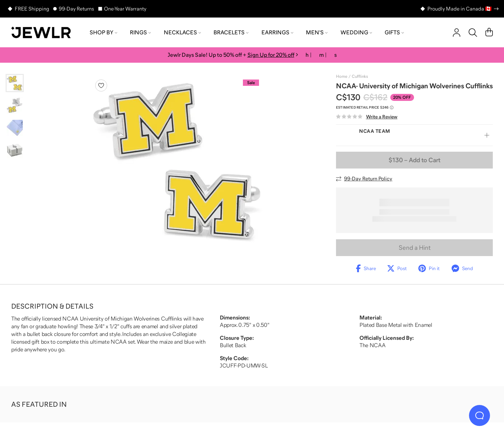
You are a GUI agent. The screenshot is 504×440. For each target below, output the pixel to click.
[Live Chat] (479, 415)
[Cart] (489, 33)
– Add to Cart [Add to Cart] (414, 160)
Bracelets (231, 32)
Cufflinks (360, 76)
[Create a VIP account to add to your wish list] (101, 85)
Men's (317, 32)
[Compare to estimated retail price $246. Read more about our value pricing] (365, 108)
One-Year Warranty (125, 9)
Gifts (394, 32)
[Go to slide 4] (15, 150)
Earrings (277, 32)
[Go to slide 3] (15, 128)
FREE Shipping (32, 9)
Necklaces (182, 32)
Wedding (356, 32)
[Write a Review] (367, 117)
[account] (457, 33)
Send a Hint (415, 248)
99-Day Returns (76, 9)
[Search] (473, 33)
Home (342, 76)
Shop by (103, 32)
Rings (140, 32)
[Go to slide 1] (15, 83)
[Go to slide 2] (15, 105)
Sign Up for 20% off (271, 55)
